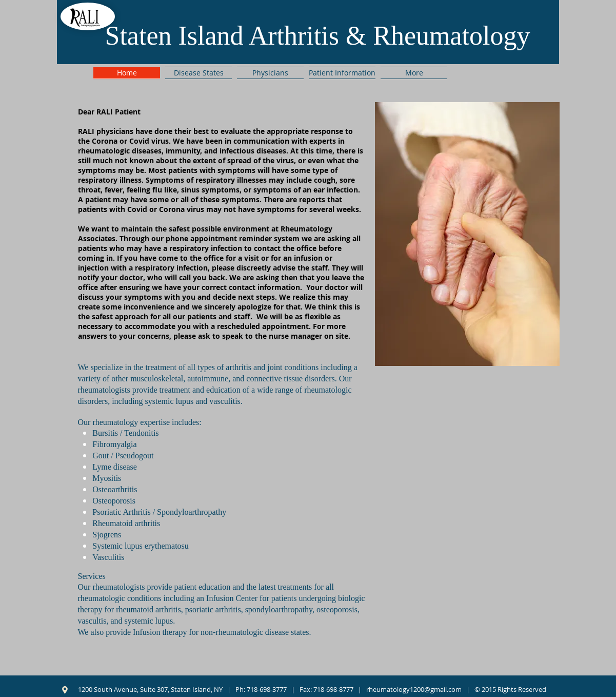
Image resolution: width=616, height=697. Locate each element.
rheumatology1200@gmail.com (414, 689)
